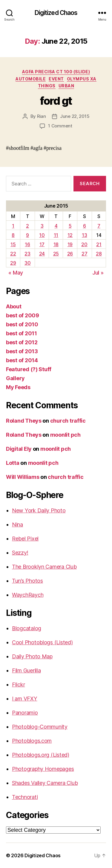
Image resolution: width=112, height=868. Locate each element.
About (14, 306)
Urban (66, 86)
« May (16, 273)
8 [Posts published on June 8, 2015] (13, 235)
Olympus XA (82, 79)
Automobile (31, 79)
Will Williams (23, 477)
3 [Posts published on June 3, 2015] (42, 226)
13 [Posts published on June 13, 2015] (84, 235)
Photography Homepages (43, 769)
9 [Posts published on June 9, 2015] (27, 235)
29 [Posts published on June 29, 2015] (13, 263)
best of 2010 (22, 324)
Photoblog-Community (40, 727)
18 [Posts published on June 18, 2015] (56, 244)
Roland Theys (24, 421)
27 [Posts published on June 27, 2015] (84, 254)
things (47, 86)
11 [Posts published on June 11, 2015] (56, 235)
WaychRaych (28, 595)
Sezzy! (20, 553)
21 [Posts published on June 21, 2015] (99, 244)
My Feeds (18, 387)
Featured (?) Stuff (29, 369)
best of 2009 (23, 315)
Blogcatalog (27, 628)
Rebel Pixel (25, 539)
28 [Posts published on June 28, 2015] (99, 254)
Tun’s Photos (27, 581)
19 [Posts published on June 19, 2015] (70, 244)
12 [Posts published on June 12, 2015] (70, 235)
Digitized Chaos (56, 13)
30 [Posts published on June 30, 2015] (27, 263)
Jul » (98, 273)
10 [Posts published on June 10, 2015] (42, 235)
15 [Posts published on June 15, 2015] (13, 244)
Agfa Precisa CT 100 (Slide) (56, 72)
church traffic (68, 421)
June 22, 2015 (75, 116)
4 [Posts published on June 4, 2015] (56, 226)
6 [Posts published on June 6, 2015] (85, 226)
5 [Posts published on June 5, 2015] (70, 226)
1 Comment (60, 126)
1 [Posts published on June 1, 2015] (13, 226)
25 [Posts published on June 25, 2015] (56, 254)
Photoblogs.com (32, 741)
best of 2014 (22, 360)
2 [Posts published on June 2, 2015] (27, 226)
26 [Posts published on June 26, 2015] (70, 254)
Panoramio (25, 713)
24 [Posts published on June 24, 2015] (42, 254)
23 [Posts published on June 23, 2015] (27, 254)
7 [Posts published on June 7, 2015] (99, 226)
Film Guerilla (26, 670)
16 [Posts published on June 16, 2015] (27, 244)
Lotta (13, 463)
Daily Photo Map (32, 656)
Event (56, 79)
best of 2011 (22, 333)
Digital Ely (19, 449)
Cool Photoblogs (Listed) (42, 642)
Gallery (15, 378)
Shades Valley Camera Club (45, 783)
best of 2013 (22, 351)
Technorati (25, 797)
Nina (17, 524)
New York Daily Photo (39, 510)
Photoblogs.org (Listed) (41, 755)
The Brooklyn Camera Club (44, 567)
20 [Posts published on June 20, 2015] (84, 244)
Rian (42, 116)
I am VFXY (25, 699)
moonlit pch (65, 435)
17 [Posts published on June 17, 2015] (42, 244)
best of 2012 (22, 342)
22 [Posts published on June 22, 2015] (13, 254)
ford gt (56, 101)
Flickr (18, 684)
